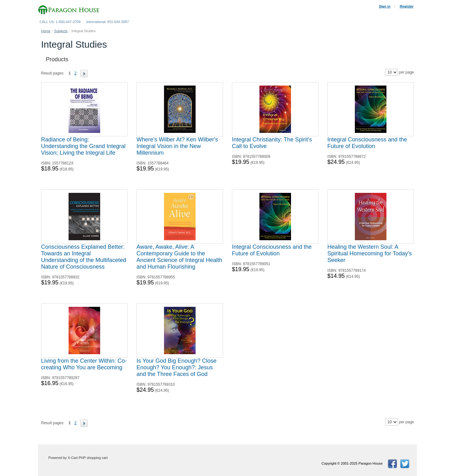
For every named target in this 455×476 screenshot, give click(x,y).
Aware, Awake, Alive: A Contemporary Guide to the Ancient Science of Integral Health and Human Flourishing (179, 257)
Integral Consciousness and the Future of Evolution (367, 143)
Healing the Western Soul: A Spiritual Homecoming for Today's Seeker (370, 253)
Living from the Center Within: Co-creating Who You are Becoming (84, 364)
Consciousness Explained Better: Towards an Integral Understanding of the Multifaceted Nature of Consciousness (84, 257)
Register (407, 6)
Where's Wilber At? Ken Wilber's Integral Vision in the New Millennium (177, 146)
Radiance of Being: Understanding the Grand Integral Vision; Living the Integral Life (83, 146)
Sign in (385, 6)
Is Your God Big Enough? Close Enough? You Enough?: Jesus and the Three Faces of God (176, 367)
